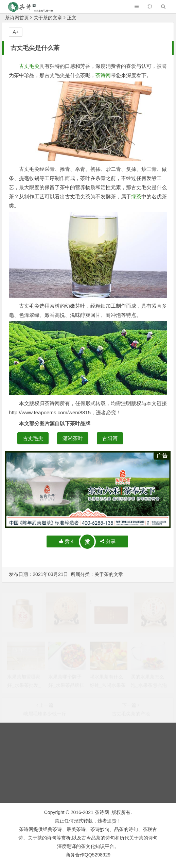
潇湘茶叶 (73, 438)
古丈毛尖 (29, 66)
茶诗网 (103, 75)
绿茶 (136, 196)
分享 (108, 541)
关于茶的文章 (48, 18)
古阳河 (110, 438)
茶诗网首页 (17, 18)
